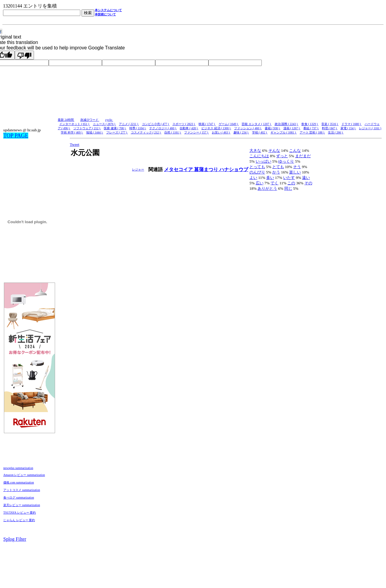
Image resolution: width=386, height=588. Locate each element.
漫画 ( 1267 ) (292, 128)
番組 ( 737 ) (311, 128)
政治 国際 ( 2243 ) (287, 124)
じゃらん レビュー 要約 (19, 520)
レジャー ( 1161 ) (370, 128)
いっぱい (264, 161)
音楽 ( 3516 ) (330, 124)
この (291, 183)
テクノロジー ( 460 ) (163, 128)
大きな (255, 150)
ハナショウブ (234, 169)
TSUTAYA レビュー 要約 (20, 513)
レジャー (138, 169)
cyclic (109, 120)
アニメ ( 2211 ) (129, 124)
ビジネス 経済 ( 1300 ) (216, 128)
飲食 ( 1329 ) (310, 124)
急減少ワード (90, 120)
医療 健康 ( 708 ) (115, 128)
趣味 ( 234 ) (241, 132)
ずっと (282, 156)
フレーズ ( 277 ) (117, 132)
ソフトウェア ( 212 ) (87, 128)
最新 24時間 (66, 120)
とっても (257, 167)
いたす (289, 178)
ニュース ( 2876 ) (105, 124)
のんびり (257, 172)
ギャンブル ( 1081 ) (284, 132)
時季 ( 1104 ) (138, 128)
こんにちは (259, 156)
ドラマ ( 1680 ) (352, 124)
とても (278, 167)
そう (297, 167)
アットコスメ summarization (22, 490)
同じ (288, 188)
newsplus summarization (18, 468)
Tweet (75, 144)
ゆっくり (286, 161)
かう (276, 172)
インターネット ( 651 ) (75, 124)
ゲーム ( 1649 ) (229, 124)
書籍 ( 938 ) (273, 128)
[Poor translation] (24, 55)
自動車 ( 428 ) (189, 128)
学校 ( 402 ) (260, 132)
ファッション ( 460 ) (248, 128)
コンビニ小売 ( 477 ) (156, 124)
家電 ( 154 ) (348, 128)
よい (253, 178)
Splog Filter (15, 539)
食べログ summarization (19, 497)
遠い (306, 178)
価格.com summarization (19, 482)
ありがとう (267, 188)
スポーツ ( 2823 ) (184, 124)
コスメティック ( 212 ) (146, 132)
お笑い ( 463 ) (221, 132)
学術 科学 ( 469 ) (72, 132)
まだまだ (303, 156)
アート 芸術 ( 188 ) (312, 132)
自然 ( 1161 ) (173, 132)
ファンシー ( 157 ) (196, 132)
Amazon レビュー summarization (24, 475)
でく (274, 183)
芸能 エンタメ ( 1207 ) (256, 124)
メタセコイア (179, 169)
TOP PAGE (16, 136)
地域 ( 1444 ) (95, 132)
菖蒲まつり (207, 169)
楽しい (295, 172)
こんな (295, 150)
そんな (274, 150)
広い (260, 183)
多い (270, 178)
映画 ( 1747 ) (207, 124)
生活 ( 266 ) (336, 132)
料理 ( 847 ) (330, 128)
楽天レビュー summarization (22, 505)
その (308, 183)
